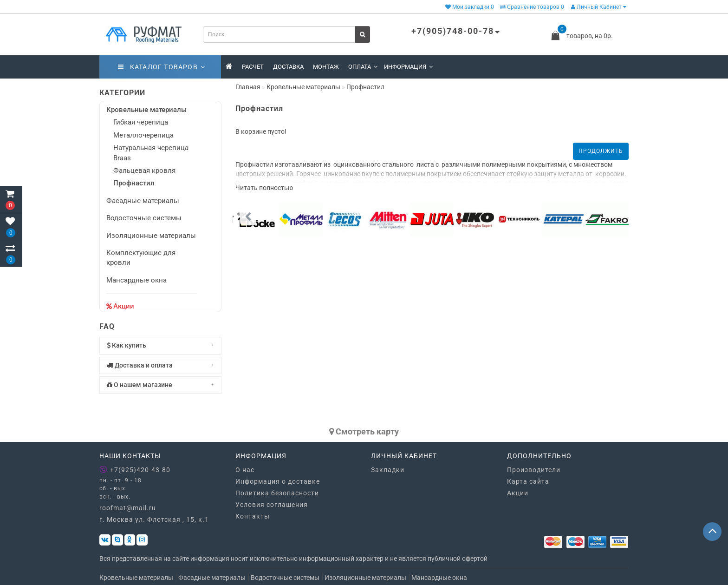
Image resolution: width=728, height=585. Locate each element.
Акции (124, 306)
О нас (245, 470)
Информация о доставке (278, 481)
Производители (534, 470)
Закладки (388, 470)
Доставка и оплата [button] (160, 365)
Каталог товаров (162, 67)
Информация (408, 67)
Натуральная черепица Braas (151, 153)
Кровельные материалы (146, 110)
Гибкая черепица (141, 122)
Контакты (253, 516)
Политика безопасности (277, 493)
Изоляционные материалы (151, 236)
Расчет (253, 67)
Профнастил (134, 183)
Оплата (363, 67)
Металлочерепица (143, 135)
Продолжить (601, 151)
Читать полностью (264, 188)
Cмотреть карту (364, 431)
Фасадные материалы (143, 201)
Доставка (288, 67)
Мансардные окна (136, 280)
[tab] (160, 345)
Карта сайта (528, 481)
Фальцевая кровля (144, 171)
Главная (248, 87)
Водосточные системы (144, 218)
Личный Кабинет (599, 7)
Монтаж (326, 67)
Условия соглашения (272, 505)
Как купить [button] (160, 345)
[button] (619, 217)
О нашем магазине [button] (160, 385)
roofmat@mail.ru (128, 508)
